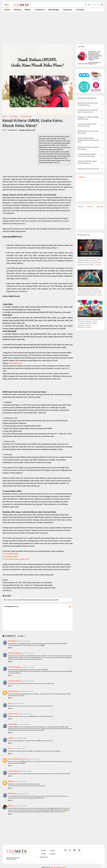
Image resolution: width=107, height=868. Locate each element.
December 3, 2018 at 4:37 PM (27, 681)
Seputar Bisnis (68, 10)
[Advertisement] (54, 28)
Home (7, 10)
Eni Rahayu (12, 794)
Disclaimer (52, 854)
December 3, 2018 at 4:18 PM (28, 653)
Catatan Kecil (40, 10)
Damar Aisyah (13, 724)
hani (9, 748)
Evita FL (11, 806)
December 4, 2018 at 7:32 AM (24, 724)
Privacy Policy (44, 857)
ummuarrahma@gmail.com (17, 759)
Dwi (9, 703)
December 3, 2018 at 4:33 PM (28, 667)
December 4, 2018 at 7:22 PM (20, 782)
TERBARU (81, 177)
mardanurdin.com (14, 691)
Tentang (52, 851)
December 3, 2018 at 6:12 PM (27, 691)
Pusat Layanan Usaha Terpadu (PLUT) (17, 559)
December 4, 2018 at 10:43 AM (18, 749)
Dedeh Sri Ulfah (13, 714)
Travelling (80, 10)
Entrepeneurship (26, 116)
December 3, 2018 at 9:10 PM (17, 704)
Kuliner (28, 10)
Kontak (44, 854)
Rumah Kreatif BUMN (11, 554)
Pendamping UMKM (11, 557)
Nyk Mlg (11, 781)
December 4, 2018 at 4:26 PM (25, 771)
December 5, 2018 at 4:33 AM (20, 806)
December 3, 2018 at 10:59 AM (24, 641)
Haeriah (11, 738)
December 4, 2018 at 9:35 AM (20, 738)
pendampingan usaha (15, 363)
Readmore (98, 265)
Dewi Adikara (12, 641)
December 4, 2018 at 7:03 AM (25, 714)
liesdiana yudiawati (14, 681)
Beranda (43, 851)
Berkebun (17, 10)
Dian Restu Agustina (14, 653)
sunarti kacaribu (13, 771)
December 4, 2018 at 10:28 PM (22, 794)
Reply (10, 648)
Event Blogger (54, 10)
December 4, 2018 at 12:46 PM (33, 759)
